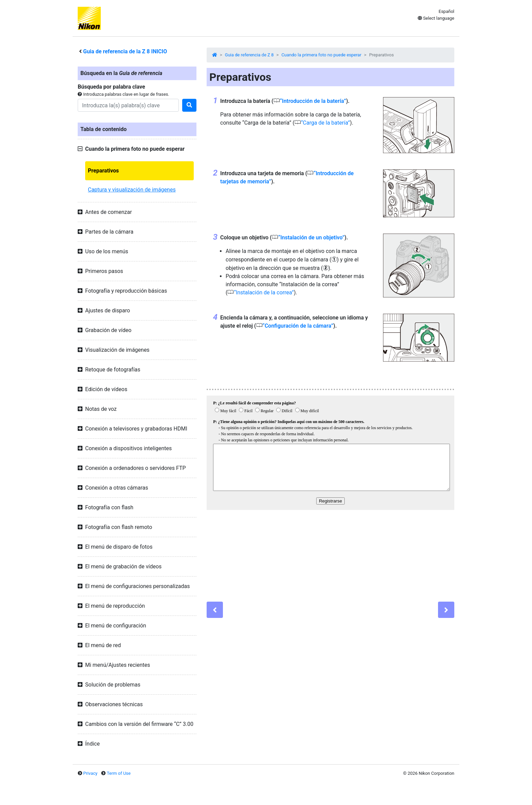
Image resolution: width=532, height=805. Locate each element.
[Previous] (215, 610)
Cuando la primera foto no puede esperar (321, 55)
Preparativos (103, 171)
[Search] (128, 105)
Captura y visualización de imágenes (132, 190)
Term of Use (119, 773)
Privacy (90, 773)
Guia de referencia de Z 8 (249, 55)
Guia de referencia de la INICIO (125, 51)
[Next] (446, 610)
